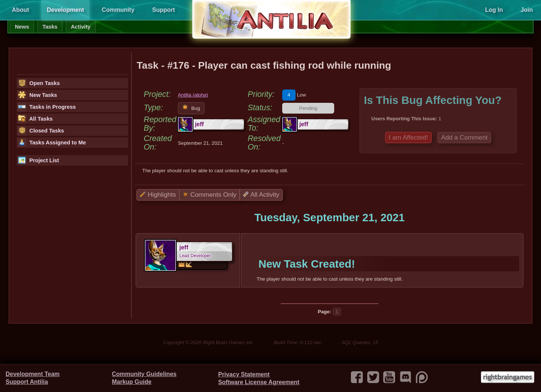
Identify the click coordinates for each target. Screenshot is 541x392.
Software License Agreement (259, 382)
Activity (81, 27)
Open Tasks (39, 83)
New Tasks (37, 95)
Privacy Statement (244, 374)
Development (65, 10)
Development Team (33, 374)
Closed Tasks (41, 131)
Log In (494, 10)
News (22, 27)
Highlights (158, 195)
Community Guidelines (144, 374)
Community (118, 10)
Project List (38, 160)
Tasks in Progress (47, 107)
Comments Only (210, 195)
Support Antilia (27, 382)
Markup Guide (132, 382)
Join (527, 10)
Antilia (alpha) (193, 95)
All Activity (261, 195)
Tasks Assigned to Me (52, 143)
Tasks (50, 27)
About (20, 10)
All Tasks (35, 119)
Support (164, 10)
